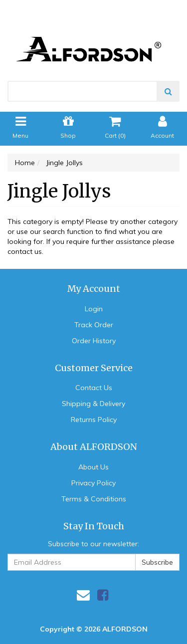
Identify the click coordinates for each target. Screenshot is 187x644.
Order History (94, 341)
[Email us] (83, 595)
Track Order (94, 325)
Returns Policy (94, 420)
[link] (103, 595)
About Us (93, 467)
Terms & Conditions (94, 499)
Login (94, 309)
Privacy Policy (93, 483)
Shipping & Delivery (93, 404)
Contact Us (94, 388)
